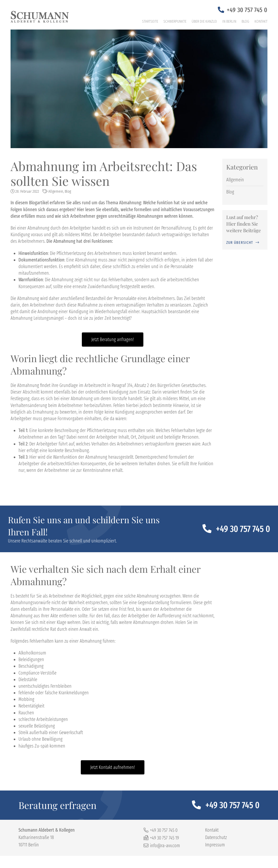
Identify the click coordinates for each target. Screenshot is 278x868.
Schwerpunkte (175, 21)
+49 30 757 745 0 (247, 10)
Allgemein (56, 191)
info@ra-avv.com (165, 846)
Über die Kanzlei (204, 21)
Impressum (215, 845)
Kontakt (261, 21)
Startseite (150, 21)
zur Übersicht (240, 243)
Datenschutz (216, 837)
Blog (245, 21)
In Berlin (229, 21)
